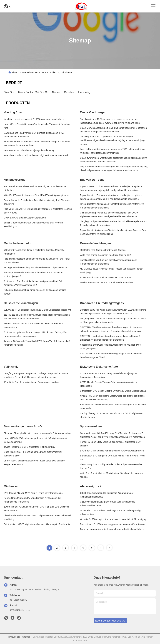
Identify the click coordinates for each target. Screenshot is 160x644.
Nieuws (56, 92)
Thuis (15, 72)
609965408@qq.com (20, 610)
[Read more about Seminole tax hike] (101, 548)
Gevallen (69, 92)
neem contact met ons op (110, 621)
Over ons (9, 92)
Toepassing (84, 92)
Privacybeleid (13, 637)
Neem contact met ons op (33, 92)
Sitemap (26, 637)
